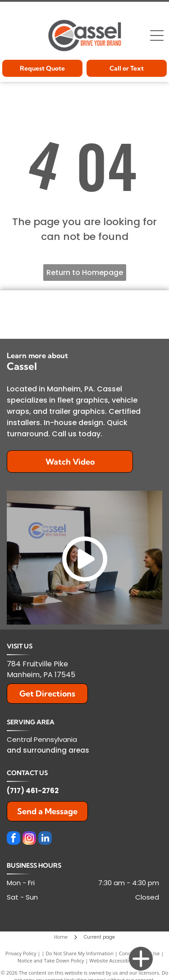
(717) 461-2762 (33, 791)
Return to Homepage (85, 273)
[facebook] (14, 839)
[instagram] (29, 839)
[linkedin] (45, 839)
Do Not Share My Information (80, 953)
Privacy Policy (21, 953)
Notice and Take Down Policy (51, 960)
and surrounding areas (48, 750)
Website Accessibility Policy (120, 960)
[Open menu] (157, 35)
